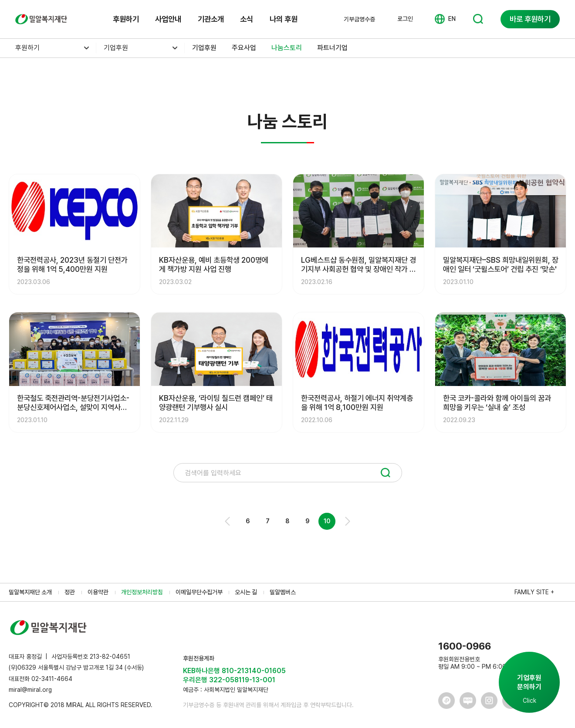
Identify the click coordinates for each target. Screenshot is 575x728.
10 (327, 521)
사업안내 (168, 19)
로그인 (405, 19)
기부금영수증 (359, 19)
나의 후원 (284, 19)
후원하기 (126, 19)
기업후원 (116, 48)
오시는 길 (246, 592)
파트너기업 (332, 48)
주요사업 (244, 48)
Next (347, 521)
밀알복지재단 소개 (30, 592)
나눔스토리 (287, 48)
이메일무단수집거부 (199, 592)
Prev (228, 521)
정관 (70, 592)
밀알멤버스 (283, 592)
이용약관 (98, 592)
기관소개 (211, 19)
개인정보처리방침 (142, 592)
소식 (247, 19)
